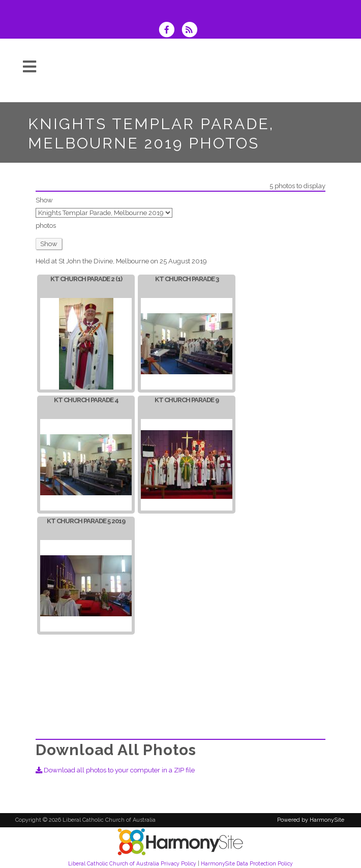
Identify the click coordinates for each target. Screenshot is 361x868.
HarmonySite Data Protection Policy (247, 863)
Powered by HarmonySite (311, 820)
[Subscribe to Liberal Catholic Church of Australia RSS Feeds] (192, 31)
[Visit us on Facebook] (170, 31)
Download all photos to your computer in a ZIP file (115, 770)
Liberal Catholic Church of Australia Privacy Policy (132, 863)
